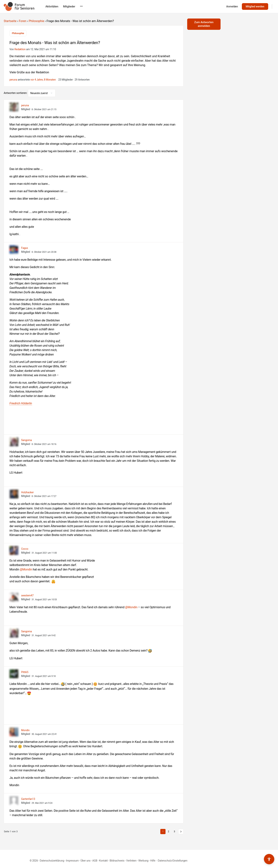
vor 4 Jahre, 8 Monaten (43, 79)
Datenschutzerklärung (52, 860)
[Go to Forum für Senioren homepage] (19, 6)
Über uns (86, 860)
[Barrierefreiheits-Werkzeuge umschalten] (269, 859)
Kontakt (104, 860)
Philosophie (36, 21)
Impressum (72, 860)
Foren (23, 21)
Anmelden (232, 6)
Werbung (143, 860)
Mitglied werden (255, 6)
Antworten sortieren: (16, 92)
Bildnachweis (117, 860)
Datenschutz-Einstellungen (173, 860)
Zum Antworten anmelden (204, 24)
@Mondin (26, 569)
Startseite (10, 21)
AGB (95, 860)
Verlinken (131, 860)
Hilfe (153, 860)
